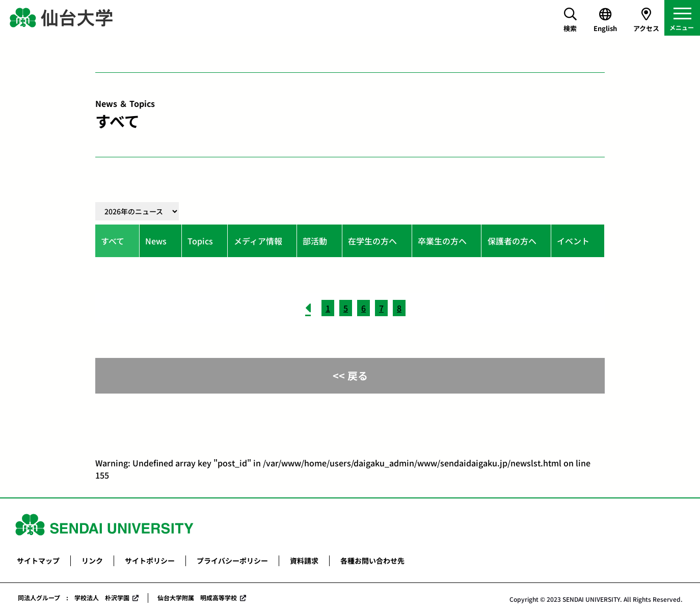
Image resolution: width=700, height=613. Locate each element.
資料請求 (304, 561)
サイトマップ (38, 561)
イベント (573, 241)
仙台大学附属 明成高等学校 (197, 597)
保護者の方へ (512, 241)
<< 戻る (350, 375)
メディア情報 (258, 241)
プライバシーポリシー (232, 561)
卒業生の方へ (442, 241)
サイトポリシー (150, 561)
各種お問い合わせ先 (372, 561)
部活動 (315, 241)
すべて (113, 241)
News (156, 241)
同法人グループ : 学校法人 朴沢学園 (74, 597)
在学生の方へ (372, 241)
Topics (200, 241)
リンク (92, 561)
